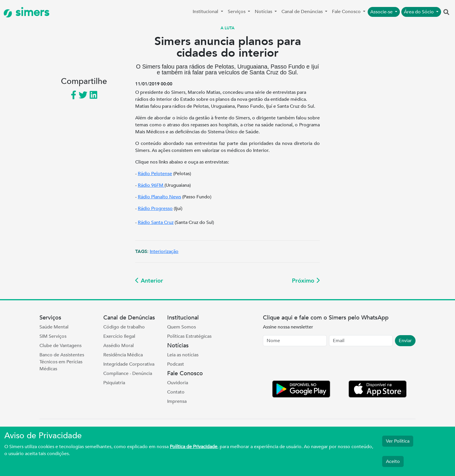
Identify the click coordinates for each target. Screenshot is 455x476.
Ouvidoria (178, 383)
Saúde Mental (54, 327)
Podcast (176, 364)
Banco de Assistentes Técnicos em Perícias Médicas (62, 362)
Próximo (306, 281)
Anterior (149, 281)
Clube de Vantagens (61, 346)
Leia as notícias (183, 355)
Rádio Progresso (155, 209)
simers (26, 12)
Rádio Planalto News (159, 197)
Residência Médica (123, 355)
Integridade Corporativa (129, 364)
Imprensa (177, 401)
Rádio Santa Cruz (156, 222)
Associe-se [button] (382, 12)
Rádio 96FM (151, 185)
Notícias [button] (264, 12)
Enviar (405, 341)
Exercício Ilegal (119, 336)
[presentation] (307, 364)
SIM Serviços (53, 336)
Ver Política (398, 441)
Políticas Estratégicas (189, 336)
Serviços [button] (237, 12)
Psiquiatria (114, 383)
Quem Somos (182, 327)
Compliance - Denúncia (128, 373)
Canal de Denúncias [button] (303, 12)
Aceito (393, 461)
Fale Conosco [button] (347, 12)
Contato (176, 392)
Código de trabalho (124, 327)
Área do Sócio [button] (419, 12)
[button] (446, 12)
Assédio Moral (119, 346)
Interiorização (164, 252)
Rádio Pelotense (155, 174)
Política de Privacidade (194, 447)
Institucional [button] (206, 12)
